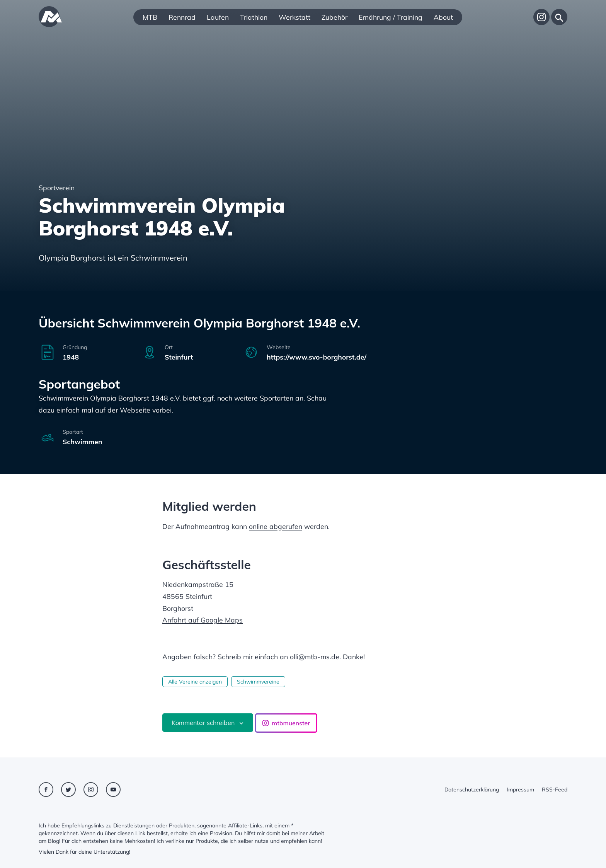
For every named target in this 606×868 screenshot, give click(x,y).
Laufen (218, 17)
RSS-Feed (555, 790)
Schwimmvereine (258, 682)
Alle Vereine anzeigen (195, 682)
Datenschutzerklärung (472, 790)
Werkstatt (294, 17)
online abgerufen (276, 526)
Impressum (520, 790)
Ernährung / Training (391, 17)
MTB (150, 17)
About (443, 17)
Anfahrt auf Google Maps (203, 620)
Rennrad (182, 17)
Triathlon (254, 17)
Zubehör (334, 17)
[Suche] (559, 17)
